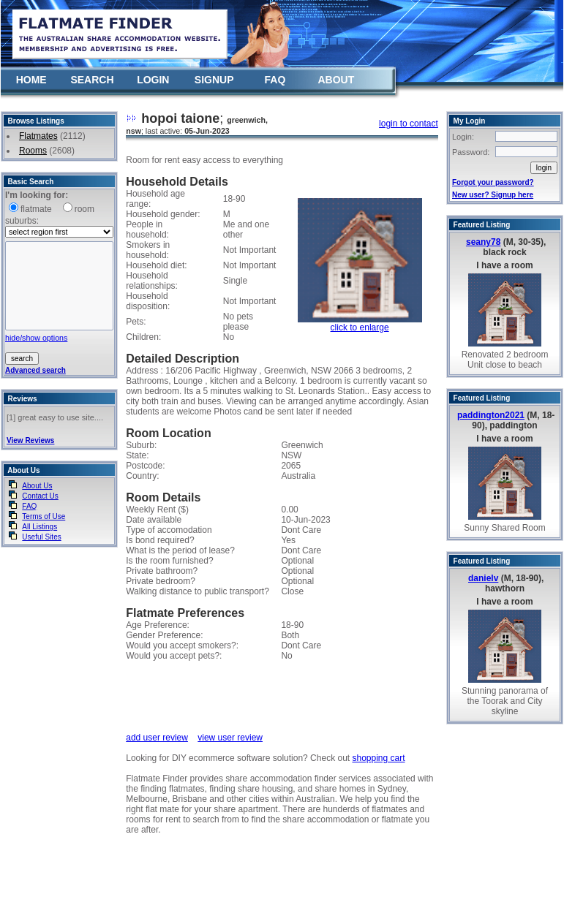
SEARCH (92, 80)
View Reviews (30, 440)
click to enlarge (360, 327)
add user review (157, 738)
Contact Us (40, 496)
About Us (37, 486)
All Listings (40, 527)
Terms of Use (44, 516)
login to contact (409, 124)
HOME (31, 80)
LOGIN (153, 80)
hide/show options (36, 338)
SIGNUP (214, 80)
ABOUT (336, 80)
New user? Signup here (493, 195)
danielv (483, 578)
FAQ (275, 80)
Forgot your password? (493, 182)
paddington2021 (491, 415)
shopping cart (378, 758)
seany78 (483, 242)
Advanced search (35, 370)
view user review (230, 738)
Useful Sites (41, 537)
